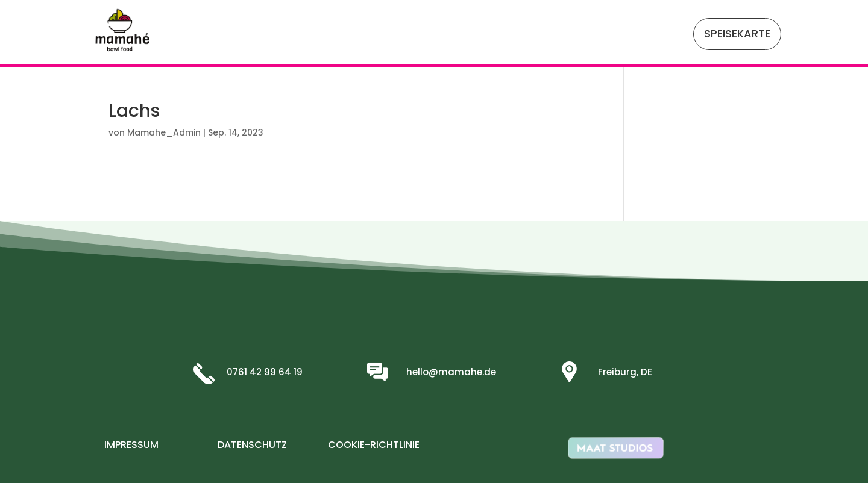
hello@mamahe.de (451, 372)
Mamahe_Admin (164, 132)
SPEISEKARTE (737, 33)
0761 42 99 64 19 (265, 372)
